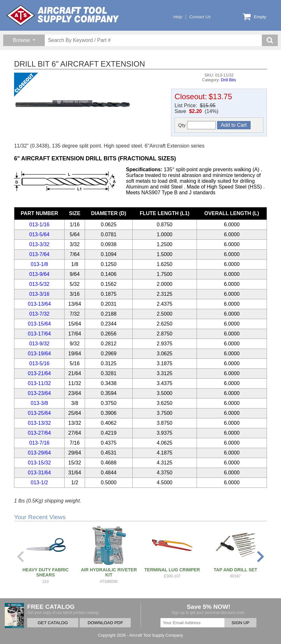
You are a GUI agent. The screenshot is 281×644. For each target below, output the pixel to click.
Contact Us (200, 17)
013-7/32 (39, 314)
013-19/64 (39, 354)
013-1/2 (39, 483)
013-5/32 (39, 284)
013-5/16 (39, 363)
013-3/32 (39, 244)
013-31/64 (39, 473)
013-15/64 (39, 324)
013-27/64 (39, 433)
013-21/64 (39, 373)
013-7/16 (39, 443)
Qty (197, 125)
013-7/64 (39, 254)
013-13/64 (39, 304)
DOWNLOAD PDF (105, 623)
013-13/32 (39, 423)
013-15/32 (39, 463)
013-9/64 (39, 274)
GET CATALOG (53, 623)
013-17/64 (39, 334)
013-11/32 (39, 383)
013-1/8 (39, 264)
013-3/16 (39, 294)
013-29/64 (39, 453)
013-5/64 (39, 234)
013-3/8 (39, 403)
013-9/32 (39, 344)
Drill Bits (228, 80)
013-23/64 (39, 393)
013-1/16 (39, 225)
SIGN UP (240, 623)
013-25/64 (39, 413)
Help (178, 17)
